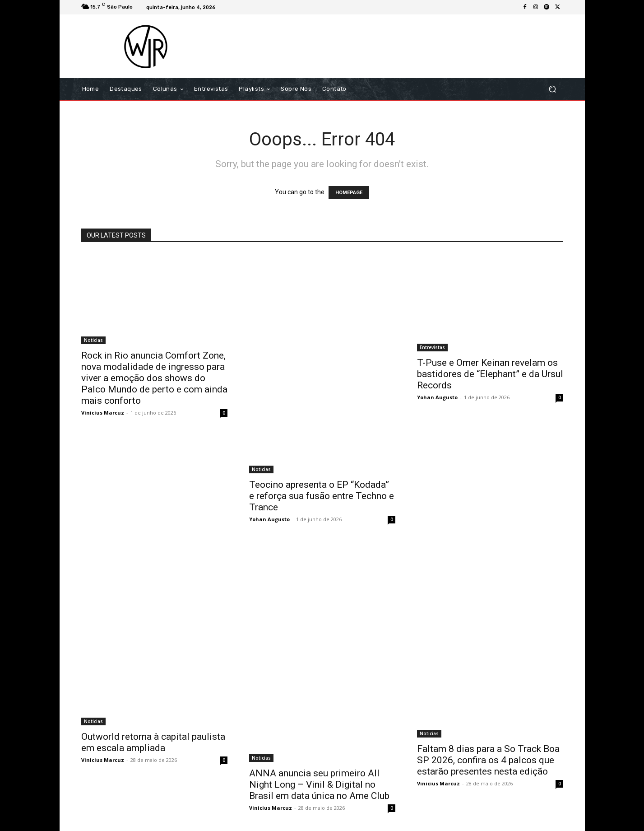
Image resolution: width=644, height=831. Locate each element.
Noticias (93, 340)
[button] (553, 89)
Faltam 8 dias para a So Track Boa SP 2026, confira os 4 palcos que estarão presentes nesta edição (488, 760)
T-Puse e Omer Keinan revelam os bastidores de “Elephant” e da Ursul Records (490, 374)
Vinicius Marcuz (103, 413)
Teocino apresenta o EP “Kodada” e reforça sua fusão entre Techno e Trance (322, 496)
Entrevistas (432, 347)
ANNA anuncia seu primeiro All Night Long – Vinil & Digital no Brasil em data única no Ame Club (319, 784)
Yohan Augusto (269, 519)
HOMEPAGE (349, 193)
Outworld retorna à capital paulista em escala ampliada (153, 742)
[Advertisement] (398, 46)
